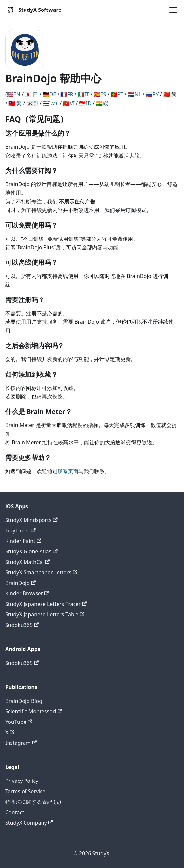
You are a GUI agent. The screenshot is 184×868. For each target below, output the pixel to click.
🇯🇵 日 (31, 94)
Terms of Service (25, 791)
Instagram (21, 743)
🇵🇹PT (117, 94)
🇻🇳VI (69, 103)
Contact (15, 812)
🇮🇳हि (101, 103)
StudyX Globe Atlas (31, 551)
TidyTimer (20, 530)
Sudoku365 (22, 625)
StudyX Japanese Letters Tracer (46, 604)
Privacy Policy (22, 781)
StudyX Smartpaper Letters (41, 572)
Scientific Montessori (34, 711)
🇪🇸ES (100, 94)
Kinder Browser (27, 593)
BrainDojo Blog (24, 701)
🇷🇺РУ (152, 94)
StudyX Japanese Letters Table (45, 614)
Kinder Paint (23, 541)
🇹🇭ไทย (51, 103)
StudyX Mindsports (31, 520)
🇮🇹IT (83, 94)
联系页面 (68, 471)
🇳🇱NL (134, 94)
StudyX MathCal (28, 562)
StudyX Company (29, 823)
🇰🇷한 (32, 103)
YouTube (19, 722)
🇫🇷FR (67, 94)
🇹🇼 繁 (15, 103)
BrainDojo (20, 583)
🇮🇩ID (85, 103)
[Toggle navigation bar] (173, 10)
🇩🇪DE (50, 94)
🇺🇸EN (14, 94)
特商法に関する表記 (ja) (33, 802)
